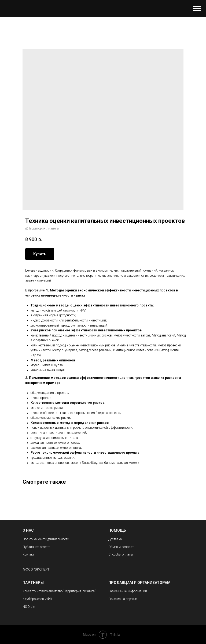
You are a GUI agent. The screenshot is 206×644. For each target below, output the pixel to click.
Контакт (28, 554)
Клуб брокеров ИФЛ (37, 599)
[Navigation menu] (197, 9)
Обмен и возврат (121, 547)
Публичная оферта (36, 547)
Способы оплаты (121, 554)
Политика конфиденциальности (46, 539)
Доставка (115, 539)
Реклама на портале (123, 599)
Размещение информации (128, 591)
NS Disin (29, 607)
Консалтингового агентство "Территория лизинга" (59, 591)
